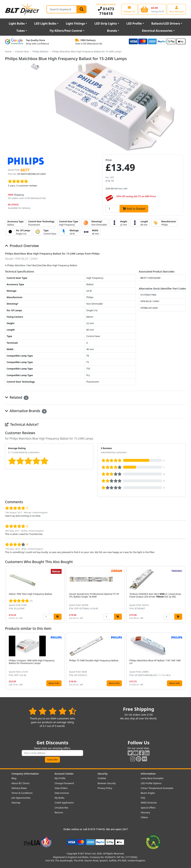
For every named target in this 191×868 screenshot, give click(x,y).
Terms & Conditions (22, 793)
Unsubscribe (61, 808)
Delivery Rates (19, 788)
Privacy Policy (105, 788)
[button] (183, 594)
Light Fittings (75, 23)
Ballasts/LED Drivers (166, 23)
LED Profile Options (151, 783)
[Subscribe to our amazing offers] (52, 753)
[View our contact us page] (129, 9)
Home (8, 51)
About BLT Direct (21, 783)
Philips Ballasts (40, 51)
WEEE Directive (149, 803)
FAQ (143, 798)
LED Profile (134, 23)
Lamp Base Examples (152, 778)
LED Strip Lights (106, 23)
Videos (144, 817)
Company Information (25, 774)
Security (103, 774)
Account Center (64, 774)
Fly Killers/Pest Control (66, 31)
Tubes (21, 31)
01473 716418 (106, 11)
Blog (14, 778)
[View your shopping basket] (152, 9)
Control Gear (22, 51)
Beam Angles (148, 793)
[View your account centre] (176, 9)
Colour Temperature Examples (157, 788)
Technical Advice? (22, 424)
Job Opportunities (21, 798)
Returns (59, 812)
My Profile (60, 778)
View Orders (61, 788)
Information (148, 774)
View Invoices (62, 793)
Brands (112, 31)
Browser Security (107, 783)
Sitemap (16, 803)
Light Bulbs (17, 23)
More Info (54, 683)
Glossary (145, 812)
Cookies (102, 778)
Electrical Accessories (157, 31)
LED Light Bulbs (45, 23)
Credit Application (64, 803)
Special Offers (148, 808)
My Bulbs (60, 798)
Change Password (64, 783)
